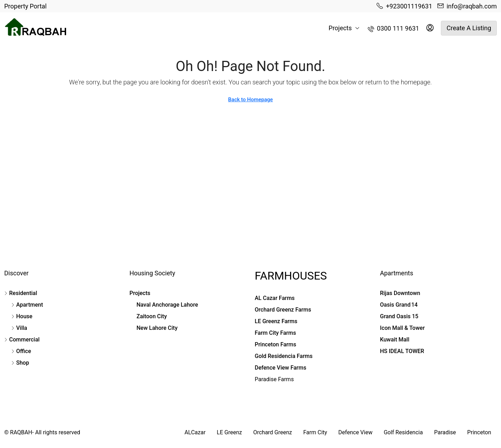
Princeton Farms (276, 344)
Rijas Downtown (400, 293)
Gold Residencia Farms (284, 356)
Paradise (445, 432)
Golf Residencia (403, 432)
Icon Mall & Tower (402, 328)
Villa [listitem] (19, 328)
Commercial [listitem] (22, 340)
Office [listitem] (21, 351)
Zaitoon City (152, 316)
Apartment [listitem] (27, 305)
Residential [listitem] (21, 293)
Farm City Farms (275, 333)
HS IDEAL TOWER (402, 351)
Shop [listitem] (20, 363)
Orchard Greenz (272, 432)
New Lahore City (157, 328)
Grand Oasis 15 (399, 316)
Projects (340, 28)
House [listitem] (22, 316)
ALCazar (195, 432)
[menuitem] (394, 28)
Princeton (479, 432)
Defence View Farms (281, 368)
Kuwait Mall (395, 340)
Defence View (355, 432)
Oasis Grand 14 (399, 305)
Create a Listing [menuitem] (469, 28)
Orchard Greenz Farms (283, 310)
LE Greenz (230, 432)
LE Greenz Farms (276, 321)
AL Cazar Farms (275, 298)
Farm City (315, 432)
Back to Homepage (250, 100)
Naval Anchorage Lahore (167, 305)
